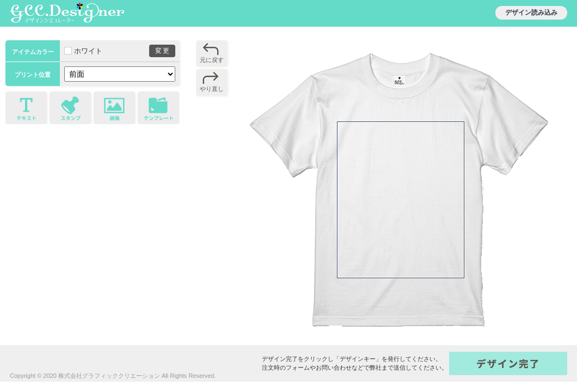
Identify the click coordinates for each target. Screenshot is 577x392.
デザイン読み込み (531, 13)
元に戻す (212, 60)
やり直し (212, 89)
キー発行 (508, 363)
